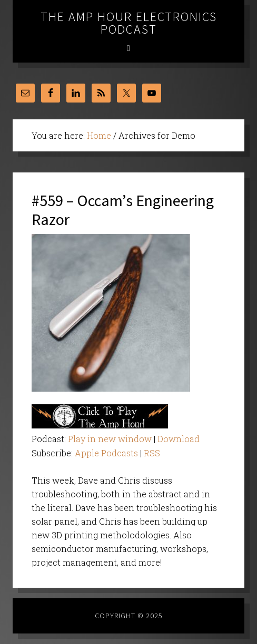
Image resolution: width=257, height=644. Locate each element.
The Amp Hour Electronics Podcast (129, 23)
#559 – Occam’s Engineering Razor (123, 210)
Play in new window (110, 439)
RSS (152, 453)
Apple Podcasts (106, 453)
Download (179, 439)
